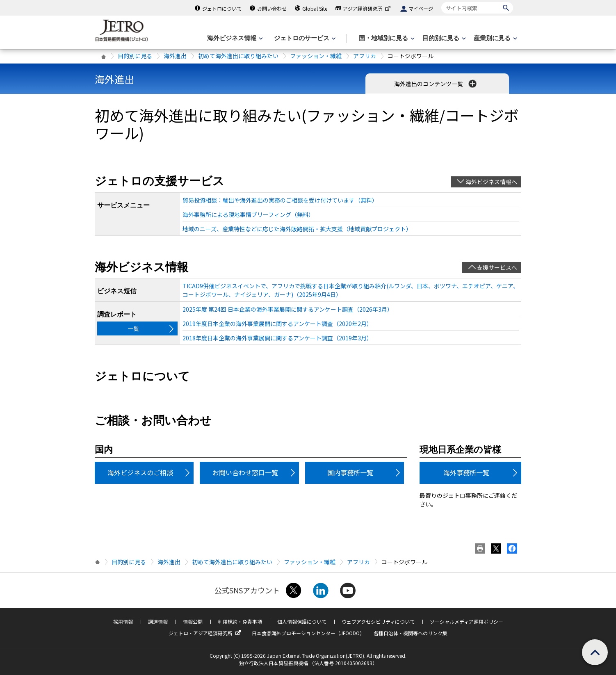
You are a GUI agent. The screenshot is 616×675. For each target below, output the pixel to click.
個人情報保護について (302, 621)
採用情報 (123, 621)
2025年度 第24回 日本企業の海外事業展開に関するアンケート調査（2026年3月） (288, 309)
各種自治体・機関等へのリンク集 (411, 633)
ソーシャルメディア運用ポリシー (467, 621)
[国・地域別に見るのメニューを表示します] (386, 38)
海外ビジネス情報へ (491, 182)
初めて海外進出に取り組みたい (238, 56)
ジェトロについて (222, 8)
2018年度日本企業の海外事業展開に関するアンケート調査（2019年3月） (277, 338)
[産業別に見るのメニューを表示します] (495, 38)
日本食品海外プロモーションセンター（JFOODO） (308, 633)
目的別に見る (135, 56)
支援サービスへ (497, 267)
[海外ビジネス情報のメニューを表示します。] (234, 38)
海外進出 (175, 56)
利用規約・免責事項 (240, 621)
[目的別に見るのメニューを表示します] (443, 38)
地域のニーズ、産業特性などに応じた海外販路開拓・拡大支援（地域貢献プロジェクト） (297, 229)
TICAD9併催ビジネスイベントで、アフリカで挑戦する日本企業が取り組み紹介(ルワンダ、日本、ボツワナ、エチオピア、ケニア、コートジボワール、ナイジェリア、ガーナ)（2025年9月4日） (351, 290)
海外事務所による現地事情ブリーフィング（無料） (248, 214)
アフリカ (365, 56)
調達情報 (158, 621)
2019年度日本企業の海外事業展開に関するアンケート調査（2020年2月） (277, 324)
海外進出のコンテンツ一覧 (436, 84)
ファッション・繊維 (316, 56)
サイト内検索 (441, 2)
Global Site (315, 8)
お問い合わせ (272, 8)
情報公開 (193, 621)
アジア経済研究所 (367, 8)
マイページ (421, 8)
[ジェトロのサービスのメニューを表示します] (304, 38)
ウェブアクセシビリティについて (378, 621)
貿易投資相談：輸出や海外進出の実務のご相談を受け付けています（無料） (280, 200)
